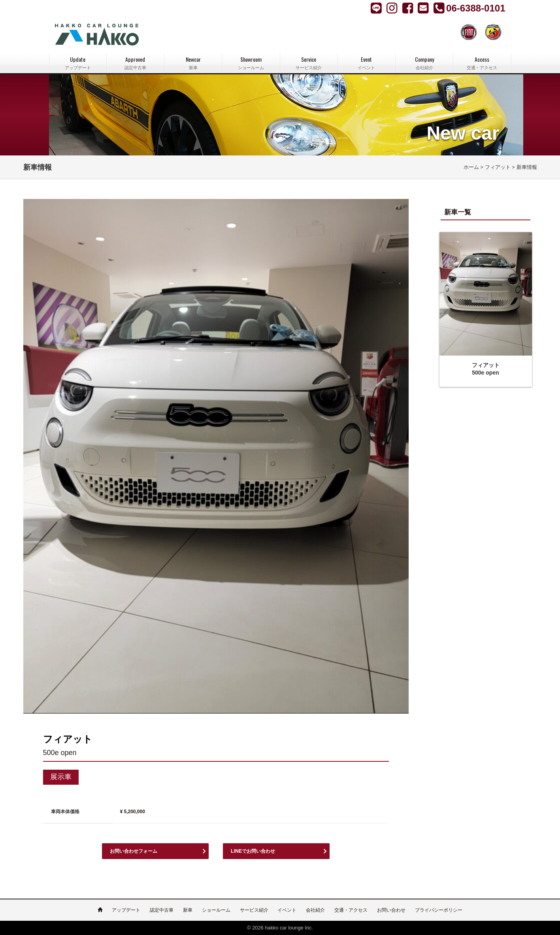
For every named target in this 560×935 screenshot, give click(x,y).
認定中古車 (162, 910)
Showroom (251, 63)
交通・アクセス (351, 910)
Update (78, 63)
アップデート (126, 910)
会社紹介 (315, 910)
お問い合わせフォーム (138, 851)
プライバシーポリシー (439, 910)
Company (424, 63)
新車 (188, 910)
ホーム (471, 167)
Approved (135, 63)
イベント (287, 910)
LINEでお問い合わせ (256, 851)
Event (367, 63)
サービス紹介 (254, 910)
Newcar (193, 63)
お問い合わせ (391, 910)
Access (482, 63)
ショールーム (216, 910)
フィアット (498, 167)
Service (309, 63)
